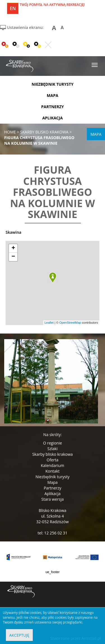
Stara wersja (52, 499)
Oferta (53, 460)
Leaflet (49, 323)
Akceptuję (19, 635)
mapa (53, 95)
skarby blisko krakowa (44, 132)
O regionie (53, 443)
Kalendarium (53, 465)
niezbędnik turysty (53, 84)
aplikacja (53, 118)
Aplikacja (53, 494)
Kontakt (53, 471)
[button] (53, 278)
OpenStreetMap (70, 323)
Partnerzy (53, 488)
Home (10, 132)
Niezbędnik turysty (53, 477)
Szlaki (52, 449)
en (13, 8)
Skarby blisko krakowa (53, 454)
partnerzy (53, 107)
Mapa (53, 482)
